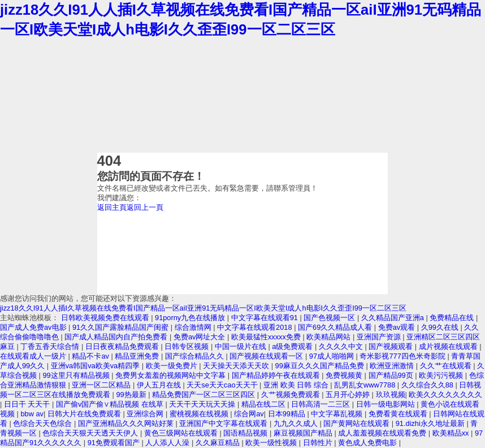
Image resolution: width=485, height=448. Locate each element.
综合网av (249, 414)
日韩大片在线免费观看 (85, 414)
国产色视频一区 (330, 318)
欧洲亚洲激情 (393, 366)
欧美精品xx (452, 433)
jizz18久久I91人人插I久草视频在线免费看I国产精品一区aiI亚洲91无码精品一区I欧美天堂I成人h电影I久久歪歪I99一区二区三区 (203, 308)
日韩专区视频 (188, 346)
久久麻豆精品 (219, 443)
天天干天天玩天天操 (203, 404)
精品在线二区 (265, 404)
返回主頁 (112, 207)
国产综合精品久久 (196, 356)
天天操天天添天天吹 (237, 366)
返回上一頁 (145, 207)
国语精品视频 (246, 433)
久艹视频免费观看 (292, 395)
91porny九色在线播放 (191, 318)
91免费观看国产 (115, 443)
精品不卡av (91, 356)
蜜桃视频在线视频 (200, 414)
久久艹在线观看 (447, 366)
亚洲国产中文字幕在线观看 (224, 423)
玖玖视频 (391, 395)
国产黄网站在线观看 (358, 423)
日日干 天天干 (28, 404)
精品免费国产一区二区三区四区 (205, 395)
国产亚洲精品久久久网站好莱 (127, 423)
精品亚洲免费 (138, 356)
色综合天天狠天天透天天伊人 (91, 433)
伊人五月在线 (160, 385)
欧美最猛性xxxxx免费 (267, 337)
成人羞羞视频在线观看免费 (383, 433)
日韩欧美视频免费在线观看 (106, 318)
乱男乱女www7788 (366, 385)
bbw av (32, 414)
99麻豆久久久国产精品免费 (321, 366)
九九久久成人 (297, 423)
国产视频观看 (392, 346)
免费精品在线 (453, 318)
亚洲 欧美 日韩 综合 (297, 385)
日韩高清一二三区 (322, 404)
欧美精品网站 (330, 337)
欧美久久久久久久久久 (445, 395)
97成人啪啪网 (333, 356)
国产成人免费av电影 (34, 327)
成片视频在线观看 (449, 346)
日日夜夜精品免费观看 (123, 346)
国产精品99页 (392, 375)
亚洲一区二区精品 (102, 385)
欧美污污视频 (442, 375)
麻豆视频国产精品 (304, 433)
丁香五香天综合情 (51, 346)
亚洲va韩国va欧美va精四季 (96, 366)
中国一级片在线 (242, 346)
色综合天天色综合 (44, 423)
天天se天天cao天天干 (223, 385)
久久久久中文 (342, 346)
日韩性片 (319, 443)
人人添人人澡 (168, 443)
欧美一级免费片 (173, 366)
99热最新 (132, 395)
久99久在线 (441, 327)
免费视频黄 (345, 375)
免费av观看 (398, 327)
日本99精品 (288, 414)
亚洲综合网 (146, 414)
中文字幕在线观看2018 (256, 327)
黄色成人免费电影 (369, 443)
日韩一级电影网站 (387, 404)
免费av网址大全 (200, 337)
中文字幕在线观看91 (266, 318)
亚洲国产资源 (380, 337)
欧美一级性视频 (272, 443)
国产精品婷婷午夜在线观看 (277, 375)
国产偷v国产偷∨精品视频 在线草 (111, 404)
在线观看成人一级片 (34, 356)
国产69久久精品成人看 (336, 327)
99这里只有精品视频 (77, 375)
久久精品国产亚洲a (394, 318)
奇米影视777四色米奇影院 (403, 356)
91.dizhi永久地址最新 (431, 423)
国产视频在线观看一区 (267, 356)
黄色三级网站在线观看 (182, 433)
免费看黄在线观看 (399, 414)
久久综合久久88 (428, 385)
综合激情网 (194, 327)
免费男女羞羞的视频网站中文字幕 (172, 375)
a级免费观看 (293, 346)
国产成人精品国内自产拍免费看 (117, 337)
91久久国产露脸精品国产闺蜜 (122, 327)
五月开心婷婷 (349, 395)
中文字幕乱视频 (338, 414)
